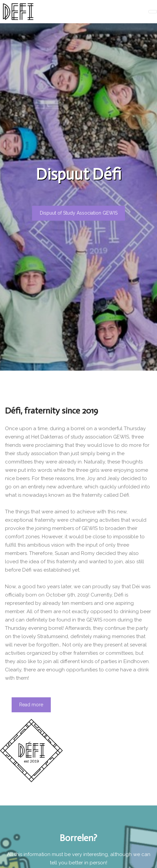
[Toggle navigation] (153, 12)
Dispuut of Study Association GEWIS (79, 213)
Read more (31, 705)
